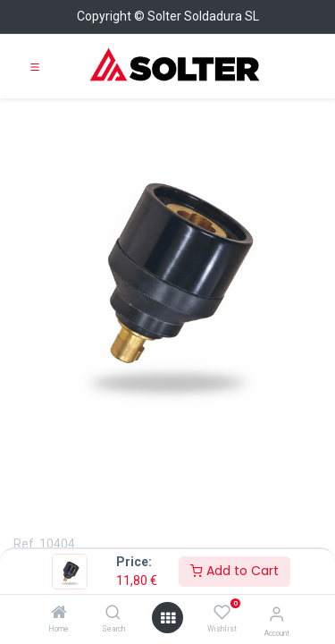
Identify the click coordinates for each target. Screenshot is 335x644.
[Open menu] (168, 618)
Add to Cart (234, 571)
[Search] (113, 614)
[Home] (59, 614)
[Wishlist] (222, 613)
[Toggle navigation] (35, 66)
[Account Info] (276, 614)
